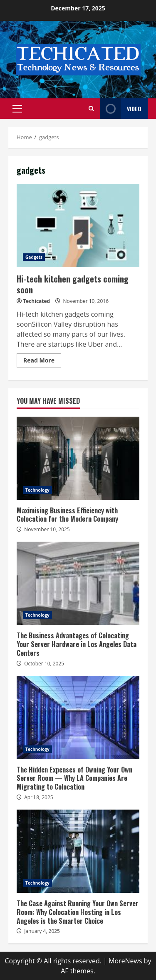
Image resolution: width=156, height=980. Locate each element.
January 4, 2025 (42, 931)
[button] (17, 109)
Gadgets (34, 257)
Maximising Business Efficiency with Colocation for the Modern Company (78, 458)
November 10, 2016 (86, 301)
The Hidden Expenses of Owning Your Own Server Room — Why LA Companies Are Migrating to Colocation (78, 717)
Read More (39, 360)
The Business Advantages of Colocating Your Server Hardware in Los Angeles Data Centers (78, 583)
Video (121, 109)
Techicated (36, 301)
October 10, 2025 (44, 664)
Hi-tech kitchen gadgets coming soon (78, 225)
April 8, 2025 (39, 797)
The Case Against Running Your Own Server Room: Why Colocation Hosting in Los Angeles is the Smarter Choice (78, 851)
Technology (37, 490)
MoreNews (125, 961)
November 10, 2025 (47, 529)
